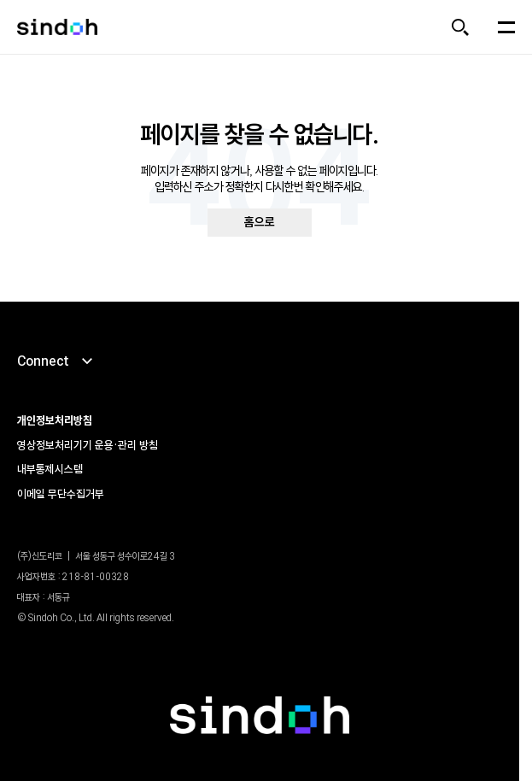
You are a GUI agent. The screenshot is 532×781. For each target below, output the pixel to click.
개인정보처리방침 (55, 420)
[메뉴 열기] (506, 27)
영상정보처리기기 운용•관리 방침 (88, 445)
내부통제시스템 (50, 469)
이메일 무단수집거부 (61, 494)
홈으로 (260, 222)
